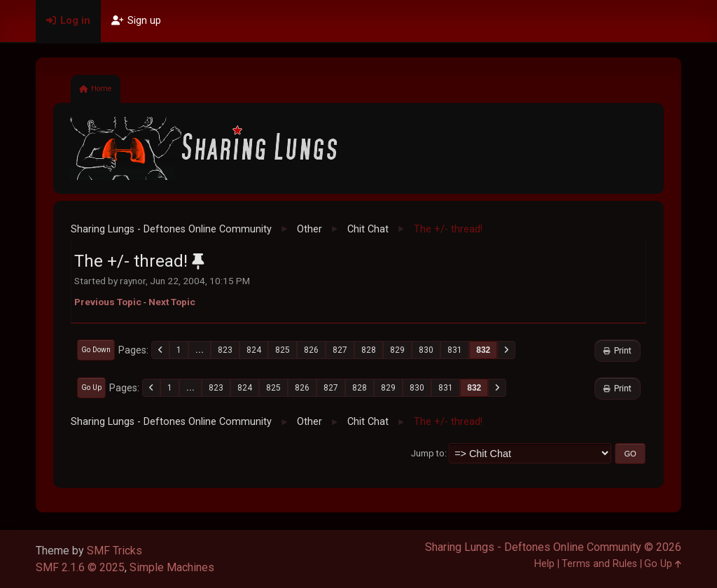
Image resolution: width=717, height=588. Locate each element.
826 (311, 350)
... (200, 350)
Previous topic (108, 302)
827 (340, 350)
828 (369, 350)
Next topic (172, 302)
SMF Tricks (114, 551)
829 (397, 350)
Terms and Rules (599, 564)
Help (544, 564)
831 (455, 350)
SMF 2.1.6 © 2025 (80, 567)
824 (254, 350)
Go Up (91, 387)
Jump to (428, 453)
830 (426, 350)
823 (225, 350)
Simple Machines (172, 567)
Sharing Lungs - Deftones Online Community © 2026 (553, 547)
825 (283, 350)
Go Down (96, 350)
